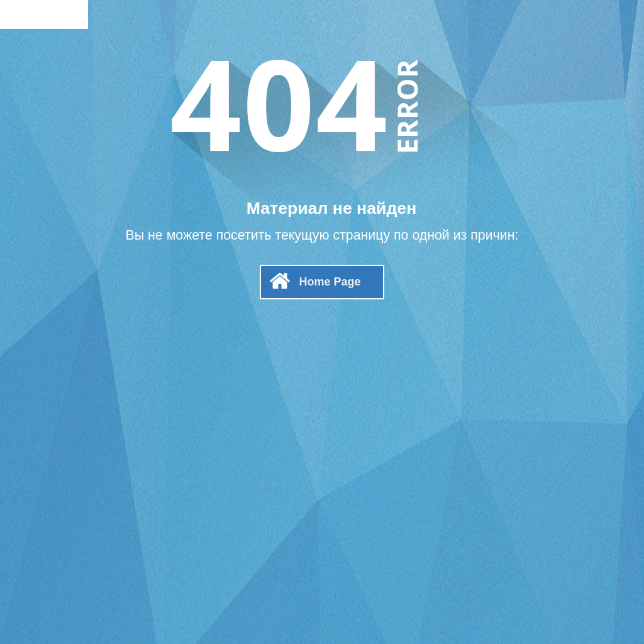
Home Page (330, 282)
